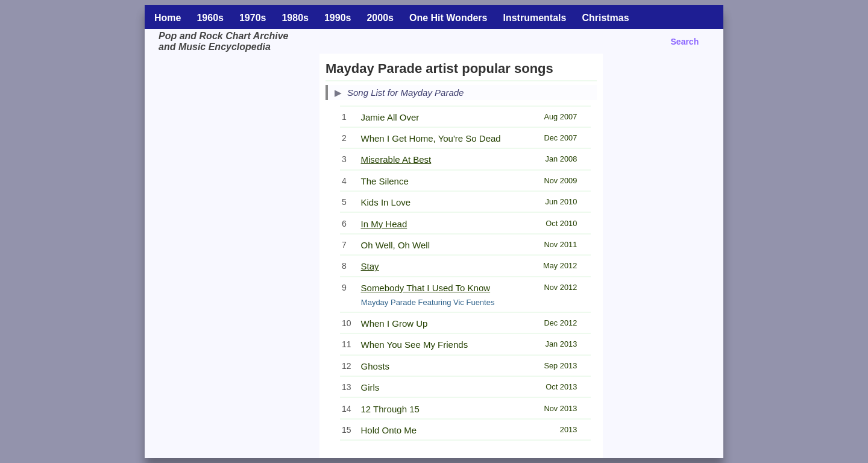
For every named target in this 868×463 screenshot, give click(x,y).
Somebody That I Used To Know (426, 288)
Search (685, 42)
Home (168, 18)
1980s (295, 18)
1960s (210, 18)
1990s (338, 18)
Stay (370, 266)
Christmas (605, 18)
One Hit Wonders (448, 18)
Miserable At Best (396, 159)
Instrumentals (534, 18)
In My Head (384, 224)
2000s (380, 18)
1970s (253, 18)
